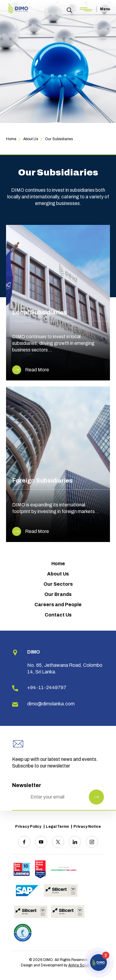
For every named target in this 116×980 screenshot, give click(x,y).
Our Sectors (58, 584)
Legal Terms (57, 827)
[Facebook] (24, 842)
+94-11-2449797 (47, 687)
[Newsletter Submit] (96, 797)
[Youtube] (41, 842)
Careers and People (58, 605)
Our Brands (58, 594)
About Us (58, 574)
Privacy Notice (87, 827)
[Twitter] (58, 842)
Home (58, 564)
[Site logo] (18, 9)
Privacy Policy (28, 827)
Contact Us (58, 615)
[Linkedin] (75, 842)
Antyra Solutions (82, 965)
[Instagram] (92, 842)
